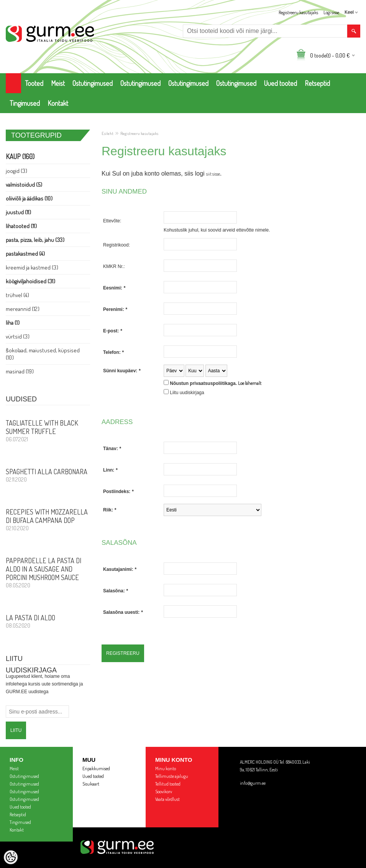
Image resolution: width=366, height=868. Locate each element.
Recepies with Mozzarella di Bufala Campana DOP (48, 519)
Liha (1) (13, 323)
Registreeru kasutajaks (298, 12)
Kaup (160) (20, 156)
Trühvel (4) (17, 295)
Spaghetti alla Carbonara (48, 475)
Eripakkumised (96, 769)
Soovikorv (164, 792)
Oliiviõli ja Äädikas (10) (29, 198)
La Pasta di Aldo (48, 621)
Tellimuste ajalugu (172, 776)
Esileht (108, 133)
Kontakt (58, 103)
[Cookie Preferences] (11, 857)
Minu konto (166, 769)
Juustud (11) (18, 212)
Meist (58, 83)
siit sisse (213, 174)
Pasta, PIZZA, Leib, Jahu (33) (35, 240)
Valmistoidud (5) (24, 185)
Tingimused (25, 103)
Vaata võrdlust (167, 799)
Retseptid (317, 83)
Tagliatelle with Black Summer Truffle (48, 431)
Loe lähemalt (250, 383)
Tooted (34, 83)
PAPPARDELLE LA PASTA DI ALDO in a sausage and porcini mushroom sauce (48, 572)
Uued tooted (281, 83)
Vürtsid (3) (18, 336)
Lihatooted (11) (21, 226)
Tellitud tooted (168, 784)
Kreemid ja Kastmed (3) (32, 267)
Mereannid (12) (23, 309)
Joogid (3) (16, 171)
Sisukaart (91, 784)
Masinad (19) (20, 371)
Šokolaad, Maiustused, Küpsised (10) (43, 354)
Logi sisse (331, 12)
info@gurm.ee (253, 783)
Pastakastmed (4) (25, 254)
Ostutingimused (93, 83)
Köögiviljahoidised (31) (30, 281)
